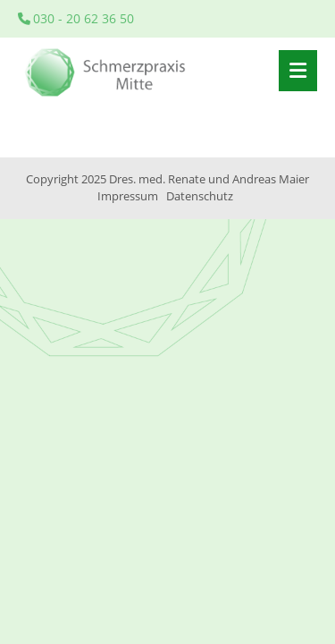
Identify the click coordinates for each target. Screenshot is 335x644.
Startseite (107, 71)
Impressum (128, 196)
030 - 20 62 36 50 (76, 18)
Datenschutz (200, 196)
